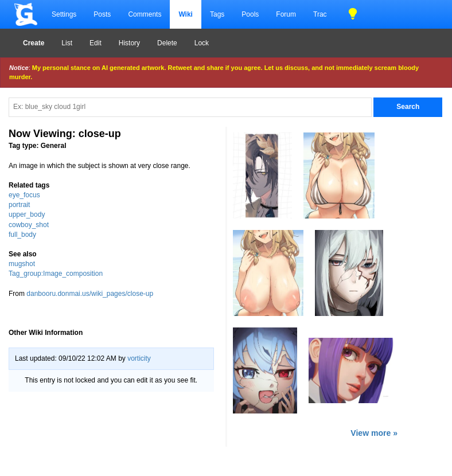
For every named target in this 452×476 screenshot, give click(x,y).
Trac (320, 14)
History (129, 43)
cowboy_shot (29, 225)
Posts (102, 14)
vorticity (139, 358)
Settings (64, 14)
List (67, 43)
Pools (250, 14)
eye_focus (24, 195)
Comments (145, 14)
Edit (96, 43)
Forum (286, 14)
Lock (202, 43)
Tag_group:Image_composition (56, 274)
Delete (167, 43)
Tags (217, 14)
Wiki (186, 14)
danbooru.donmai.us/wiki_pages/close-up (90, 294)
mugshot (22, 264)
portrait (19, 205)
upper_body (27, 214)
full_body (22, 235)
